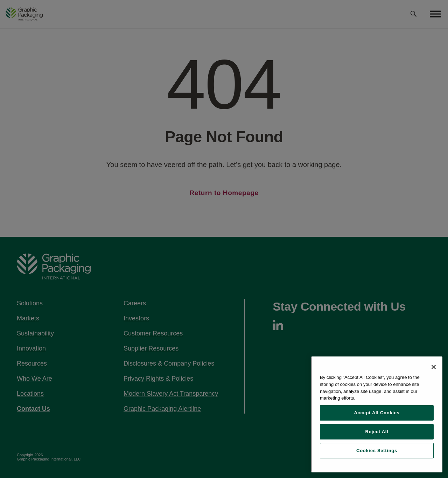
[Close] (434, 367)
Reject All (377, 432)
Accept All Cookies (377, 413)
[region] (377, 414)
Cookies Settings (377, 451)
